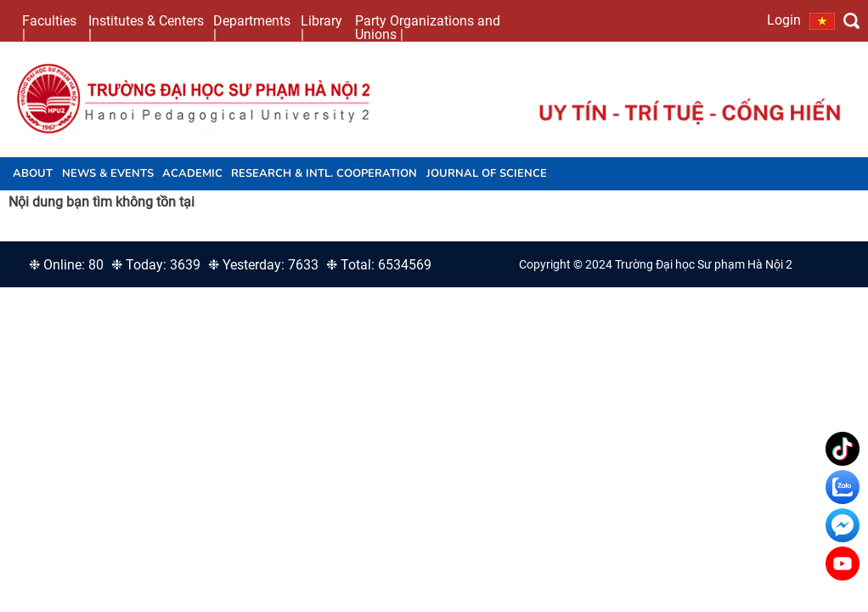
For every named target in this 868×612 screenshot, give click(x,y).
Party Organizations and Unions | (428, 27)
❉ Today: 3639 (156, 265)
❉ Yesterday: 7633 (263, 265)
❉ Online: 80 (66, 265)
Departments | (252, 27)
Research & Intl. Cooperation (324, 173)
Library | (321, 27)
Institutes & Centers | (146, 27)
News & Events (108, 173)
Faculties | (49, 27)
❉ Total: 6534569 (379, 265)
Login (784, 20)
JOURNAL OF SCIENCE (487, 173)
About (33, 173)
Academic (192, 173)
